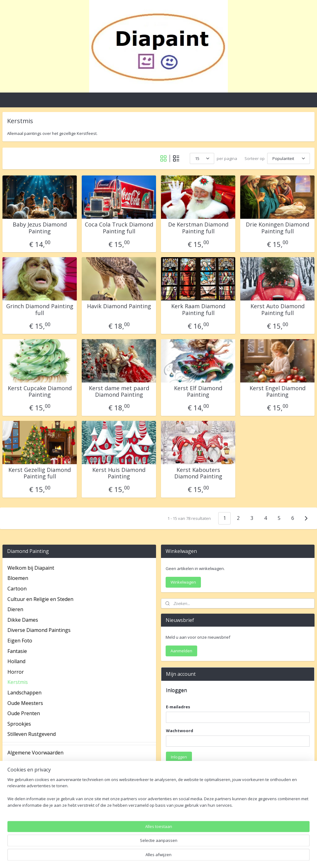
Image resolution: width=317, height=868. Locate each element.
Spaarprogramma (28, 794)
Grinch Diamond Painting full (40, 310)
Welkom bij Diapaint (31, 568)
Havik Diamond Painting (119, 306)
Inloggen (179, 757)
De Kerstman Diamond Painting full (198, 228)
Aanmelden (181, 651)
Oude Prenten (24, 713)
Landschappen (24, 693)
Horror (16, 672)
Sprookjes (19, 724)
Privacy (16, 784)
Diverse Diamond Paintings (39, 630)
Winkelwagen (183, 582)
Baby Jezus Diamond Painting (40, 228)
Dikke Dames (23, 620)
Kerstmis (18, 682)
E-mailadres (178, 707)
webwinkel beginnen (175, 857)
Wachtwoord (180, 731)
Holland (16, 661)
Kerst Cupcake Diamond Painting (40, 392)
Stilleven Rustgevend (32, 734)
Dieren (15, 609)
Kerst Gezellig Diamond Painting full (40, 473)
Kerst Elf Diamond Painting (198, 392)
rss (151, 857)
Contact (16, 774)
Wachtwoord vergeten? (188, 772)
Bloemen (18, 578)
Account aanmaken (189, 833)
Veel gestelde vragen (32, 805)
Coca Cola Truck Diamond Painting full (119, 228)
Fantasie (17, 651)
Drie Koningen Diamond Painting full (278, 228)
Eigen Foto (20, 641)
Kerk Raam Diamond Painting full (198, 310)
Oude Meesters (25, 703)
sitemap (138, 857)
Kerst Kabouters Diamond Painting (198, 473)
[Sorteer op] (289, 158)
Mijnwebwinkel (229, 857)
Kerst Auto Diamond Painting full (278, 310)
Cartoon (17, 589)
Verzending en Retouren (36, 815)
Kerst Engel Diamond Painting (278, 392)
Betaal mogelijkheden (33, 763)
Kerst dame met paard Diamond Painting (119, 392)
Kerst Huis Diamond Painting (119, 473)
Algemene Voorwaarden (35, 753)
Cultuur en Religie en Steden (40, 599)
